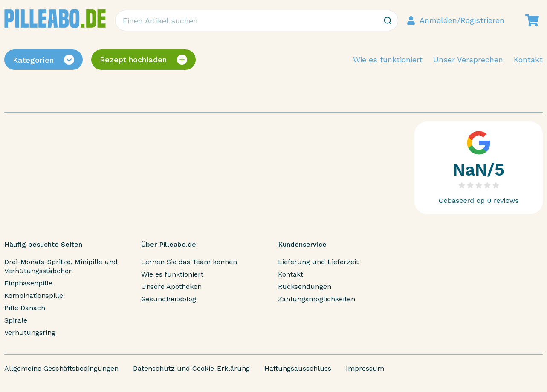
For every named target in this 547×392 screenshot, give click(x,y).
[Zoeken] (388, 20)
